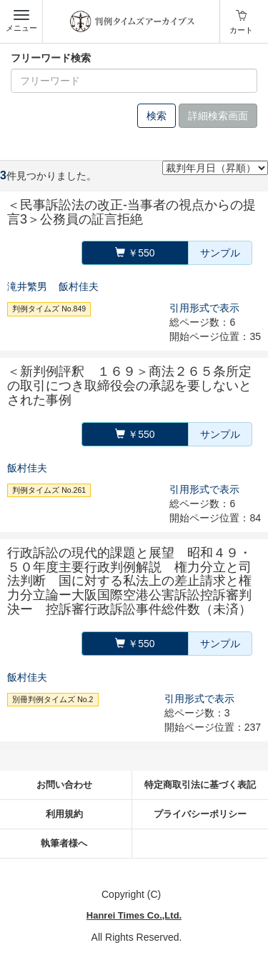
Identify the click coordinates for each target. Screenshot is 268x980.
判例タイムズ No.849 (49, 309)
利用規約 (64, 814)
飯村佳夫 (79, 286)
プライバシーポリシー (200, 814)
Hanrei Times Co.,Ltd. (134, 915)
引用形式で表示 (204, 308)
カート (241, 30)
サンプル (220, 253)
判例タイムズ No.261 (49, 490)
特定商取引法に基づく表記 (200, 785)
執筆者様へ (64, 843)
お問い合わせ (64, 785)
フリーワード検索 (51, 58)
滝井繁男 (27, 286)
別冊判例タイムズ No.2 (53, 699)
